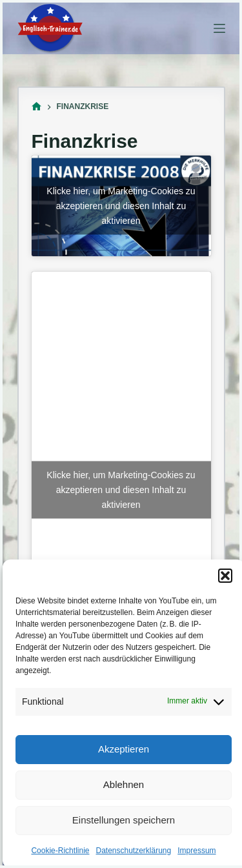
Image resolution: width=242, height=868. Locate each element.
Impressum (197, 851)
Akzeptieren (124, 749)
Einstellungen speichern (124, 820)
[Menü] (219, 28)
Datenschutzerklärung (133, 851)
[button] (225, 576)
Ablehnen (124, 784)
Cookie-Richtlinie (60, 851)
